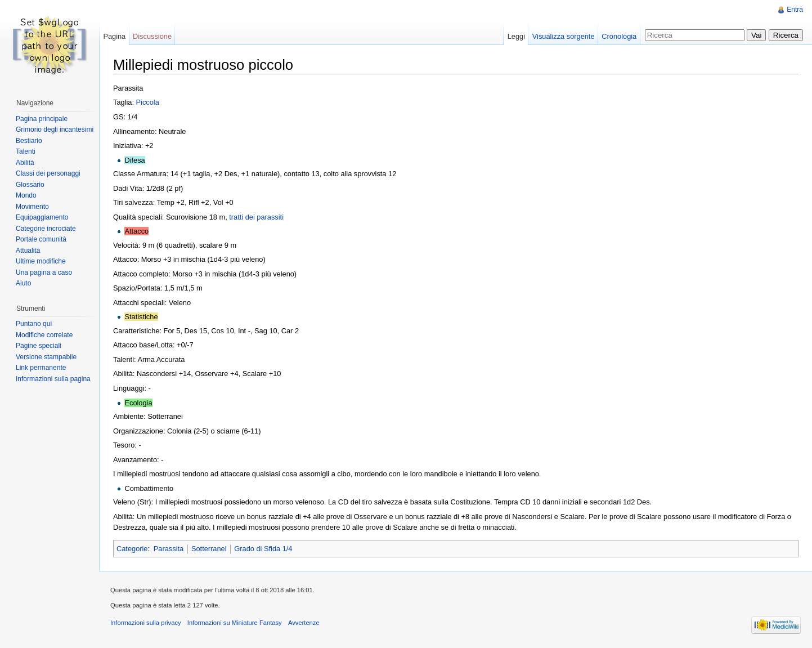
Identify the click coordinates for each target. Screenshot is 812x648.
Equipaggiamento (42, 217)
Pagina (114, 36)
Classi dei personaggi (48, 173)
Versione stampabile (46, 357)
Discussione (152, 36)
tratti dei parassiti (256, 217)
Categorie (132, 549)
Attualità (28, 251)
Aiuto (23, 283)
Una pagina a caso (44, 272)
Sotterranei (209, 549)
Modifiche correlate (44, 335)
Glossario (30, 185)
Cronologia (619, 36)
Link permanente (41, 368)
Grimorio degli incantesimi (55, 129)
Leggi (516, 36)
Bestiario (29, 141)
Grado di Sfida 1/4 (263, 549)
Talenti (26, 151)
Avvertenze (304, 623)
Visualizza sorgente (564, 36)
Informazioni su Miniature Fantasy (235, 623)
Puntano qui (34, 324)
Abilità (25, 163)
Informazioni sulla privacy (146, 623)
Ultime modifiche (41, 261)
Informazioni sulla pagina (53, 379)
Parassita (169, 549)
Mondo (26, 195)
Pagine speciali (39, 346)
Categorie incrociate (46, 229)
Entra (795, 10)
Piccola (148, 102)
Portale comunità (41, 239)
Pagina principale (42, 119)
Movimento (32, 207)
